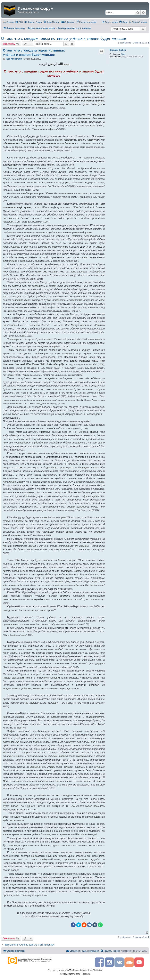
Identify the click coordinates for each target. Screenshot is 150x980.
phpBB (68, 970)
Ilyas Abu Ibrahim (118, 50)
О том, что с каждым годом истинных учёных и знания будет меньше (63, 38)
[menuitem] (19, 22)
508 (123, 54)
